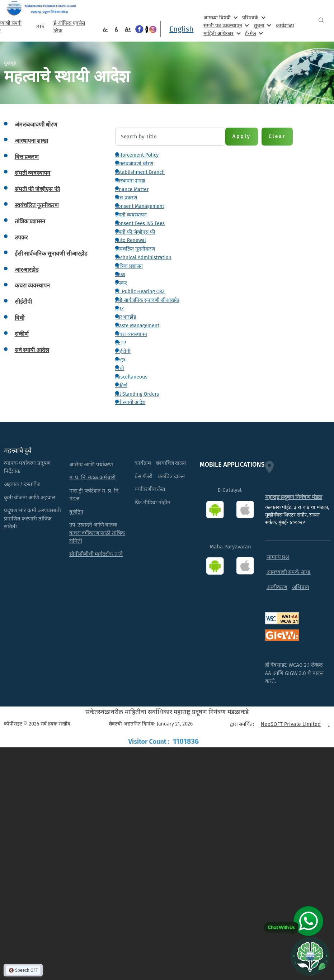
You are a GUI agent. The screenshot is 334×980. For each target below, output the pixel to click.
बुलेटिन (76, 512)
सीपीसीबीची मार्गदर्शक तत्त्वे (96, 554)
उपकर (121, 283)
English (181, 29)
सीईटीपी (123, 351)
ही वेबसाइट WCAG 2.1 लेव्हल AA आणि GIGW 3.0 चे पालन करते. (294, 673)
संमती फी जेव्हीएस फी (135, 232)
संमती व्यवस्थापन (131, 215)
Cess (120, 274)
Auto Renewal (131, 240)
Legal (121, 360)
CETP (121, 343)
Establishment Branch (140, 172)
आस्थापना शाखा (130, 181)
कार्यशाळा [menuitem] (285, 26)
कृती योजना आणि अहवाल (30, 498)
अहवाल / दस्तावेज (22, 484)
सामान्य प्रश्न (278, 557)
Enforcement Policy (137, 155)
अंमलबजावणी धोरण (134, 164)
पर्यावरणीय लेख (150, 489)
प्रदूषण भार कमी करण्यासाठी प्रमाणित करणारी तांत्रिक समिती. (33, 518)
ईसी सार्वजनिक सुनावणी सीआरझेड (147, 300)
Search (321, 20)
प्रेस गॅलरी (144, 476)
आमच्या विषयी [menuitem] (220, 17)
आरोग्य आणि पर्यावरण (91, 465)
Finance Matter (132, 189)
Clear (277, 136)
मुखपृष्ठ (10, 63)
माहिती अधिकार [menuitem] (221, 33)
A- (105, 29)
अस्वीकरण (277, 587)
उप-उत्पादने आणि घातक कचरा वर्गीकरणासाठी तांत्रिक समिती (97, 533)
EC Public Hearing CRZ (140, 292)
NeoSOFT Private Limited (291, 724)
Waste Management (137, 326)
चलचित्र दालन (171, 476)
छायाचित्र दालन (171, 463)
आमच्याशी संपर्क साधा (289, 572)
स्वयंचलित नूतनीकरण (135, 249)
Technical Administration (143, 258)
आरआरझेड (126, 317)
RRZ (119, 309)
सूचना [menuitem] (262, 25)
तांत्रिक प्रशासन (129, 266)
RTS (40, 27)
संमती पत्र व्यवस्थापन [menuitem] (225, 25)
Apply (242, 136)
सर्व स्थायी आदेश (130, 402)
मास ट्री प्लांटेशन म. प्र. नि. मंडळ (95, 495)
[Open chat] (310, 956)
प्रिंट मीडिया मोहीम (153, 503)
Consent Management (140, 206)
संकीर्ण (121, 386)
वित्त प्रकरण (126, 198)
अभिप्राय (301, 587)
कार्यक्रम (143, 463)
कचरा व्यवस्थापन (131, 334)
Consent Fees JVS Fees (140, 223)
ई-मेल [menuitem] (253, 33)
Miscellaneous (131, 377)
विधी (120, 368)
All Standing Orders (137, 394)
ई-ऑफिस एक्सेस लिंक (69, 27)
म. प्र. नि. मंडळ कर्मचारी (93, 477)
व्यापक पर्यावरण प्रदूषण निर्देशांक (27, 467)
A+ (128, 29)
